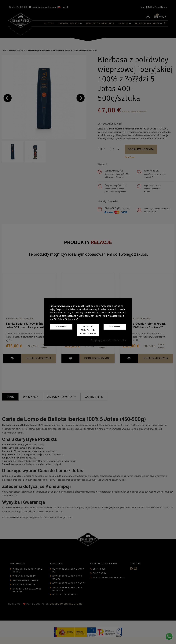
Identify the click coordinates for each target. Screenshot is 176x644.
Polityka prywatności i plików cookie (109, 340)
